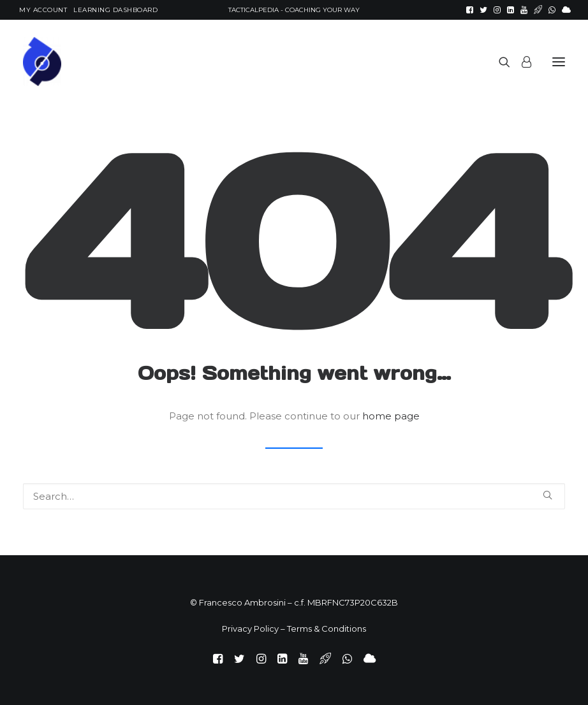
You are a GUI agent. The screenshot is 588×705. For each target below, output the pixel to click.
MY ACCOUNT (43, 10)
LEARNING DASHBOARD (115, 10)
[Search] (499, 62)
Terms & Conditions (327, 629)
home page (391, 416)
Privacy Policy (250, 629)
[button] (470, 10)
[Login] (521, 62)
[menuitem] (43, 10)
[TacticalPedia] (187, 62)
